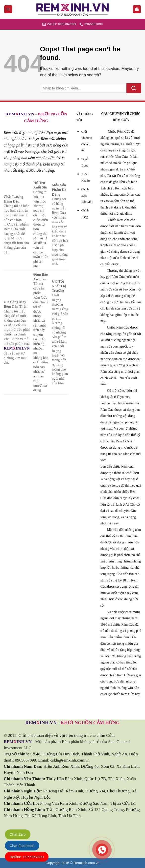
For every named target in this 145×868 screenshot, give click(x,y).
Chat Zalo (18, 834)
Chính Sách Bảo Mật (87, 196)
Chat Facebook (22, 846)
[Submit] (134, 88)
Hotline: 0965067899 (27, 857)
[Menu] (8, 9)
